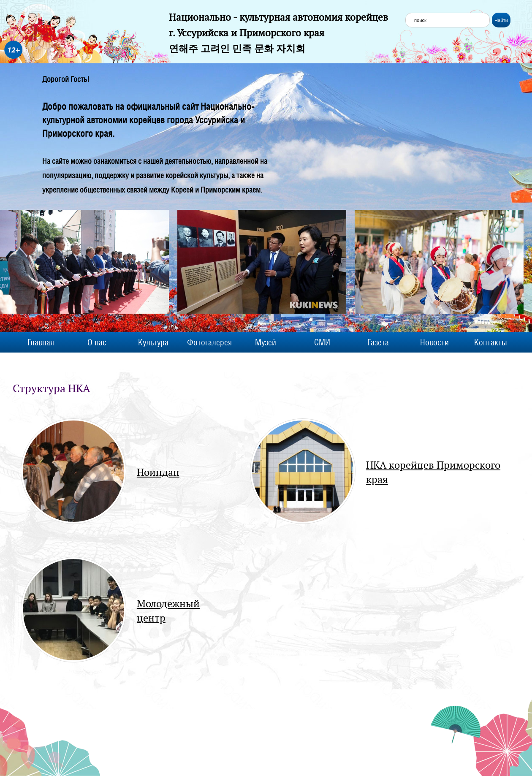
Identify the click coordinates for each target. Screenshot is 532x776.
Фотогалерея (209, 342)
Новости (434, 342)
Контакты (491, 342)
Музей (266, 342)
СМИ (322, 342)
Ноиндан (158, 472)
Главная (41, 342)
